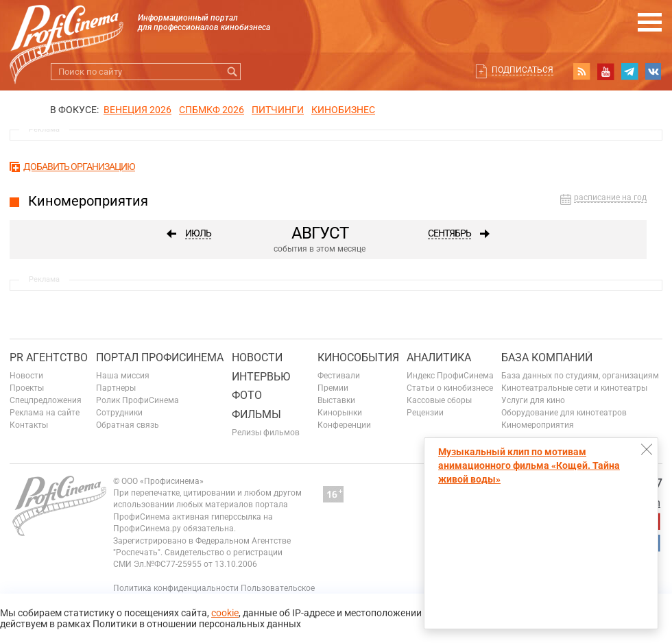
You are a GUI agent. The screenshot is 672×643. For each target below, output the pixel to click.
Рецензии (425, 413)
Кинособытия (358, 357)
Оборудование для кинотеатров (564, 413)
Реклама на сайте (45, 413)
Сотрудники (119, 413)
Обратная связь (128, 425)
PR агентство (49, 357)
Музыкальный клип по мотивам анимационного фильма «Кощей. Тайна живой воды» (529, 465)
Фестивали (339, 376)
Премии (333, 388)
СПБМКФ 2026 (212, 110)
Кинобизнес (343, 110)
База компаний (547, 357)
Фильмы (256, 414)
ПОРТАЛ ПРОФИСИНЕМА (160, 357)
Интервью (261, 377)
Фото (247, 395)
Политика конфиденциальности (176, 588)
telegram (629, 71)
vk (653, 71)
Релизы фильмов (266, 433)
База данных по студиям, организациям (580, 376)
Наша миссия (123, 376)
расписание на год (610, 198)
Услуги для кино (533, 400)
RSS (581, 71)
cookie (225, 613)
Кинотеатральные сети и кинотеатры (574, 388)
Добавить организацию (79, 167)
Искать (232, 72)
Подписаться (523, 70)
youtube (605, 71)
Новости (26, 376)
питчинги (278, 110)
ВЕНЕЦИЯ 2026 (137, 110)
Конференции (344, 425)
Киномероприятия (538, 425)
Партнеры (116, 388)
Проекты (27, 388)
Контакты (29, 425)
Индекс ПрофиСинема (450, 376)
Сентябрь (449, 233)
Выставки (336, 400)
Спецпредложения (46, 400)
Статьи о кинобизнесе (450, 388)
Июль (198, 233)
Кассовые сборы (439, 400)
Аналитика (439, 357)
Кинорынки (340, 413)
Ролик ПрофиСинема (137, 400)
